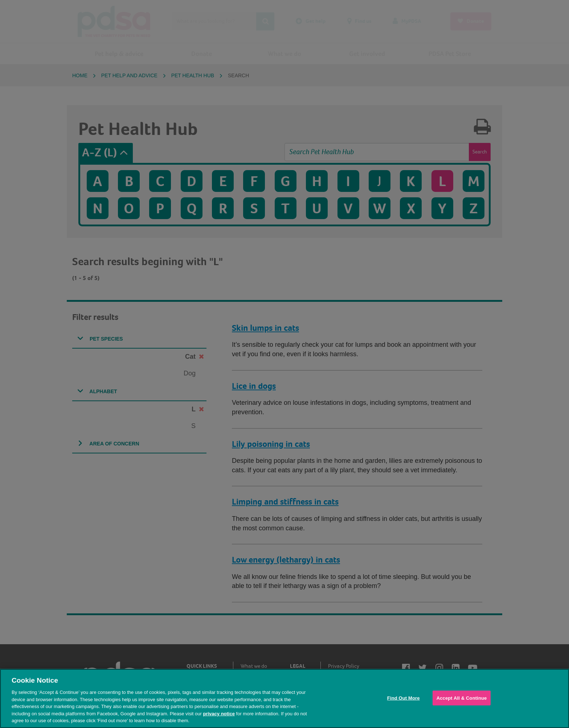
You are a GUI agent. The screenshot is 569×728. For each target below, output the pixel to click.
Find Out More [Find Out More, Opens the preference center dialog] (404, 698)
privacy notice (219, 714)
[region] (284, 698)
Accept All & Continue (462, 698)
